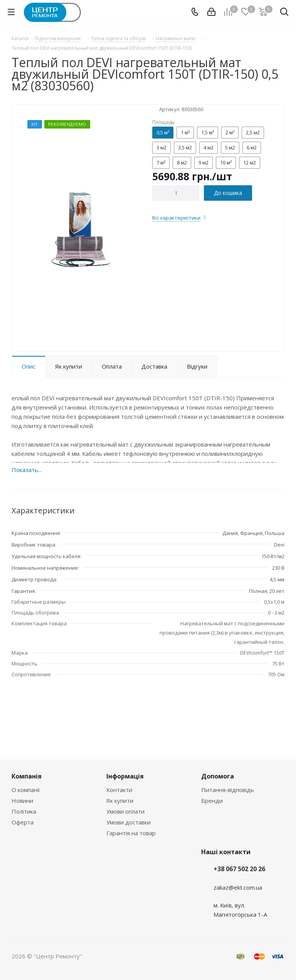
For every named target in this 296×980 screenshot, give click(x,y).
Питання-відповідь (228, 790)
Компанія (27, 776)
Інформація (125, 776)
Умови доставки (129, 822)
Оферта (23, 822)
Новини (22, 801)
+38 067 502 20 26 (239, 869)
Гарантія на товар (131, 833)
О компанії (26, 790)
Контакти (119, 790)
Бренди (212, 801)
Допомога (218, 776)
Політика (24, 811)
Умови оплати (125, 811)
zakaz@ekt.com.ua (238, 887)
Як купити (120, 801)
